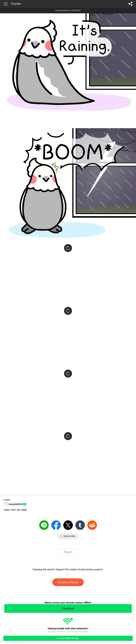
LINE (44, 525)
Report (68, 552)
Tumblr (80, 525)
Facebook (56, 525)
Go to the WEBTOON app (68, 638)
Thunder (16, 4)
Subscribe (69, 536)
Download (68, 608)
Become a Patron (68, 582)
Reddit (92, 525)
